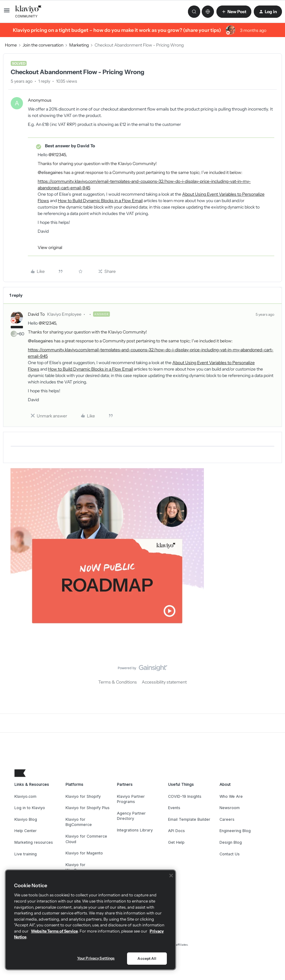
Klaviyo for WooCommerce (80, 867)
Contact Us (230, 854)
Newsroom (230, 808)
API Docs (176, 831)
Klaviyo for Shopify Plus (88, 808)
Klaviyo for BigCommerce (79, 822)
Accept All (147, 958)
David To (36, 314)
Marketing (79, 45)
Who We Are (231, 796)
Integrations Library (135, 830)
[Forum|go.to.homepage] (28, 12)
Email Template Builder (189, 819)
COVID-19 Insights (185, 796)
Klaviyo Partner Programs (131, 799)
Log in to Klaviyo (30, 808)
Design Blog (231, 842)
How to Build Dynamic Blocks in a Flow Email (100, 201)
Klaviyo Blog (26, 819)
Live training (26, 854)
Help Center (26, 831)
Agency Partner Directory (131, 816)
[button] (7, 13)
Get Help (176, 842)
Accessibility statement (164, 682)
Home (11, 45)
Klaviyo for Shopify (83, 796)
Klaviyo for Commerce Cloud (86, 839)
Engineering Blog (235, 831)
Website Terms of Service (54, 931)
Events (174, 808)
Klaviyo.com (25, 796)
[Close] (171, 876)
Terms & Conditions (118, 682)
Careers (227, 819)
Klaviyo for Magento (84, 853)
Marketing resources (34, 842)
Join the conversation (43, 45)
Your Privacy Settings (96, 958)
